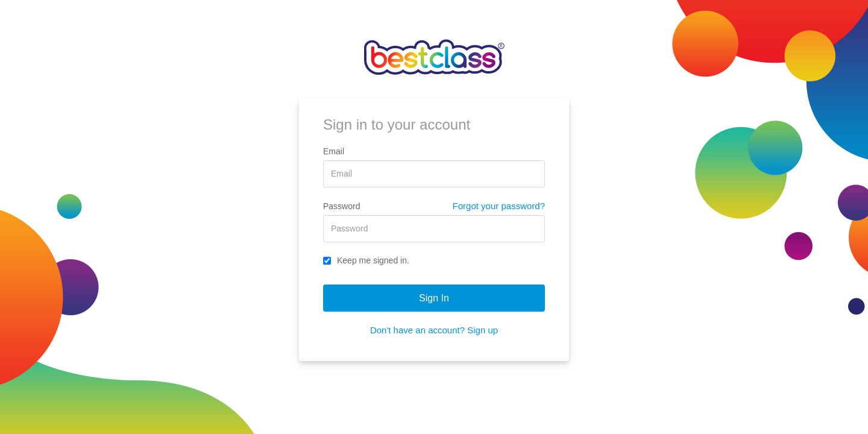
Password (341, 206)
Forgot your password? (499, 206)
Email (334, 151)
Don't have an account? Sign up (434, 330)
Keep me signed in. (366, 260)
